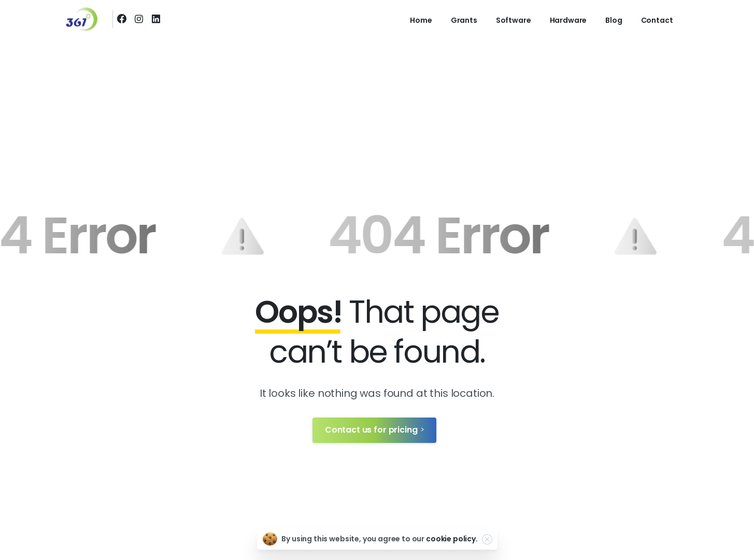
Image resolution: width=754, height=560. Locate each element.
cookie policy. (452, 539)
